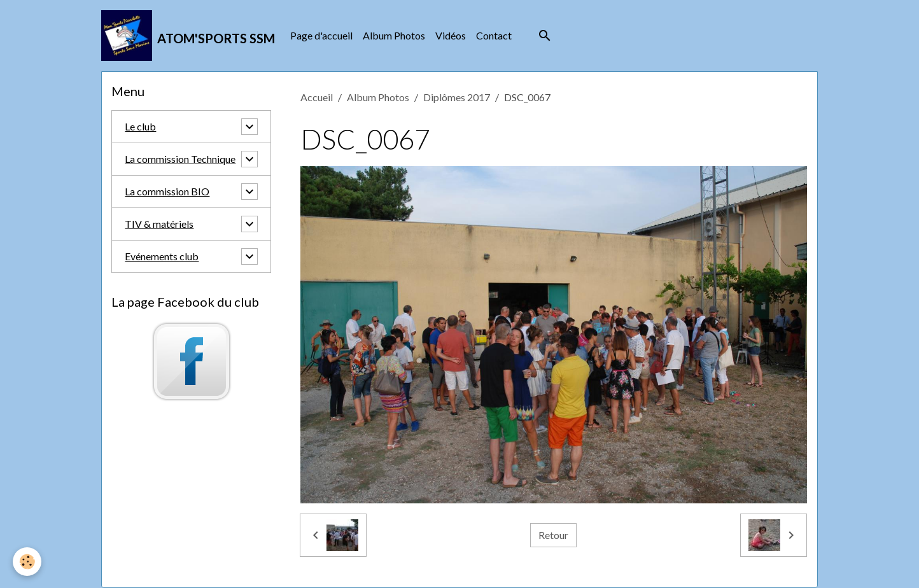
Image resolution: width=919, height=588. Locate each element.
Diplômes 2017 (457, 97)
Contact (494, 35)
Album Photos (394, 35)
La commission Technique (180, 159)
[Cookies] (27, 562)
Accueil (317, 97)
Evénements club (162, 256)
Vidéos (451, 35)
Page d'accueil (321, 35)
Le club (140, 126)
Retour (553, 535)
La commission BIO (167, 191)
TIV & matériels (159, 224)
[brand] (188, 36)
